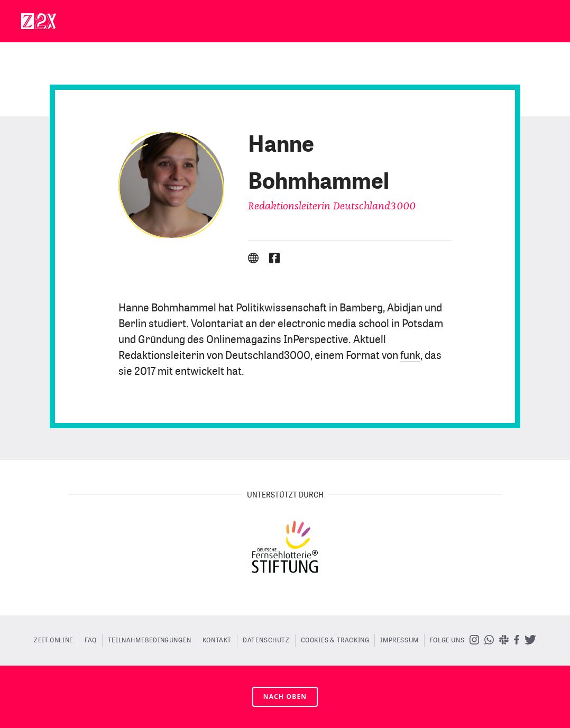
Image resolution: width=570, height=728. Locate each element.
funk (410, 356)
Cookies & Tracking (335, 640)
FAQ (91, 640)
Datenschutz (266, 640)
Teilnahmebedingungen (150, 640)
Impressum (399, 640)
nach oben (285, 697)
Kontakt (217, 640)
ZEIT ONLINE (54, 640)
